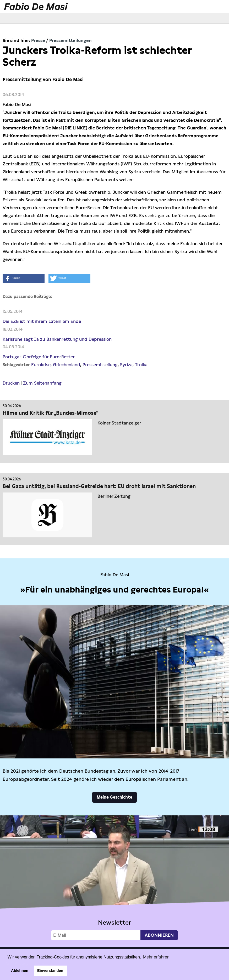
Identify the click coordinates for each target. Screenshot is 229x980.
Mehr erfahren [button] (156, 957)
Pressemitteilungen (70, 40)
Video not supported (114, 880)
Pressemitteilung (100, 365)
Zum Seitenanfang (42, 383)
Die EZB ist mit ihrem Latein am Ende (42, 321)
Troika (141, 365)
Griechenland (67, 365)
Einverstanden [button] (50, 971)
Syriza (126, 365)
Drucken (11, 383)
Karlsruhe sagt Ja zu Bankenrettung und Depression (57, 339)
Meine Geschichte (114, 797)
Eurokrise (41, 365)
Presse (38, 40)
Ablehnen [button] (20, 971)
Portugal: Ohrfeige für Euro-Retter (39, 357)
